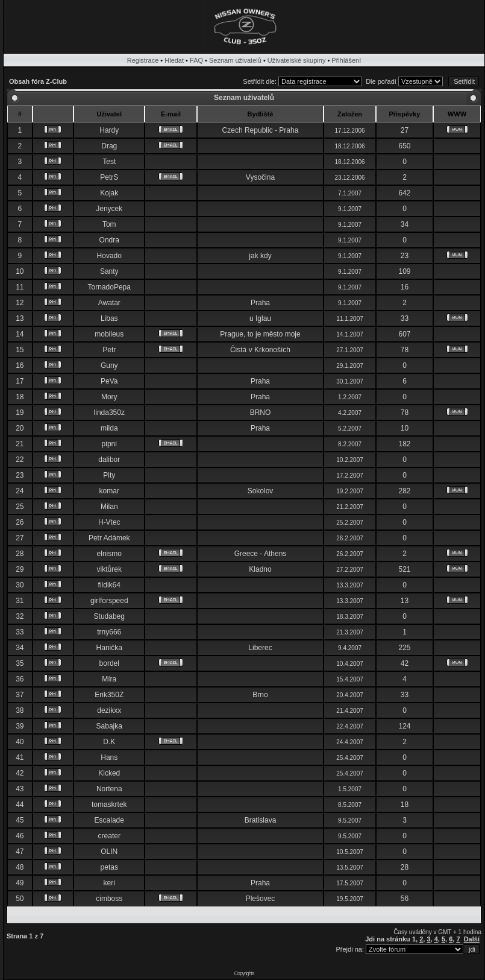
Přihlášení (346, 60)
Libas (109, 318)
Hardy (109, 130)
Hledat (174, 60)
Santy (109, 271)
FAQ (196, 60)
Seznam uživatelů (235, 60)
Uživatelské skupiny (297, 60)
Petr (109, 350)
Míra (109, 679)
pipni (109, 444)
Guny (109, 365)
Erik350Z (109, 695)
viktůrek (109, 569)
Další (472, 939)
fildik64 (109, 585)
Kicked (109, 773)
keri (109, 883)
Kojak (109, 193)
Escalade (109, 820)
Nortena (109, 789)
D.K (109, 742)
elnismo (109, 554)
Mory (109, 397)
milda (109, 428)
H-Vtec (109, 522)
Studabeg (109, 616)
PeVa (109, 381)
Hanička (109, 648)
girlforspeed (109, 601)
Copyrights (244, 973)
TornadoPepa (109, 287)
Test (109, 162)
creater (109, 836)
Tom (109, 224)
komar (109, 491)
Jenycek (109, 209)
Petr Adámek (109, 538)
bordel (109, 663)
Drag (109, 146)
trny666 (109, 632)
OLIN (109, 852)
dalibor (109, 460)
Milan (109, 507)
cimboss (109, 899)
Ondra (109, 240)
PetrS (109, 177)
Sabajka (109, 726)
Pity (109, 475)
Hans (109, 757)
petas (109, 867)
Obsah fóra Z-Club (38, 81)
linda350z (109, 413)
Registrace (143, 60)
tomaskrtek (109, 805)
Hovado (109, 256)
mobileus (109, 334)
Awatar (109, 303)
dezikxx (109, 710)
